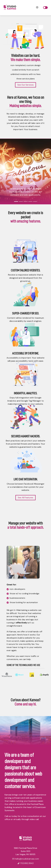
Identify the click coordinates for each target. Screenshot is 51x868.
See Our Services (26, 85)
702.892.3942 (26, 863)
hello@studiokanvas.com (26, 859)
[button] (4, 172)
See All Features (26, 498)
